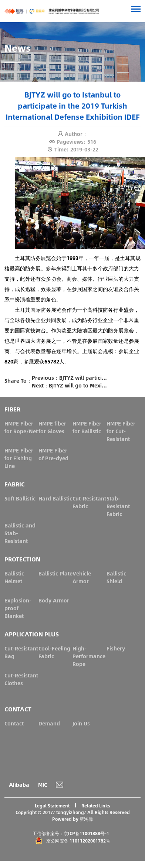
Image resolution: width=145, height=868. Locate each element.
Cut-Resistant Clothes (21, 679)
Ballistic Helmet (14, 577)
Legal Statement (52, 806)
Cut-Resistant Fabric (89, 502)
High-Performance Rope (89, 656)
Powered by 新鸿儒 (72, 819)
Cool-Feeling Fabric (54, 652)
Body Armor (54, 600)
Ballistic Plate (55, 573)
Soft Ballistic (20, 498)
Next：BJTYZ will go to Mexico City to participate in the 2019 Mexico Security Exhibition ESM (70, 385)
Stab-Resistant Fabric (118, 506)
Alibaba (19, 785)
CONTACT (18, 709)
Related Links (96, 806)
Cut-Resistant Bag (21, 652)
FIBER (12, 409)
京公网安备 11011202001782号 (73, 841)
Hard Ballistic (55, 498)
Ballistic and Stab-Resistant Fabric (20, 537)
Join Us (81, 723)
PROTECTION (22, 559)
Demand (49, 723)
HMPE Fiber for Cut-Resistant (121, 431)
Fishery (116, 648)
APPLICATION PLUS (32, 634)
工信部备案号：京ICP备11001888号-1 (71, 833)
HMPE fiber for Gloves (52, 427)
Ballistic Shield (116, 577)
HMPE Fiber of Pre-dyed (53, 454)
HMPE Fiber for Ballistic (87, 427)
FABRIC (15, 484)
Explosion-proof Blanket (18, 608)
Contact (14, 723)
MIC (43, 785)
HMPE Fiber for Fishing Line (19, 458)
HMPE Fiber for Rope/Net (21, 427)
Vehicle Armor (82, 577)
